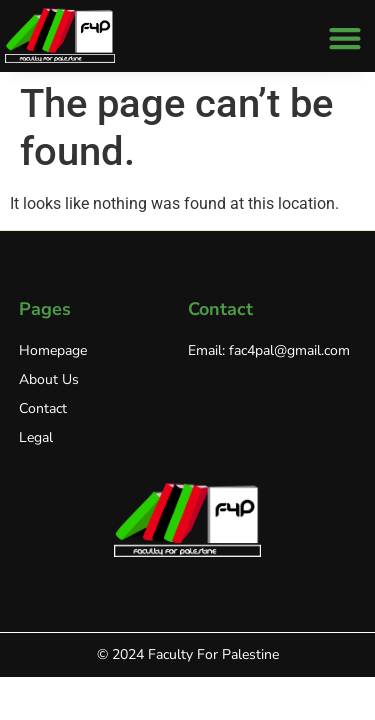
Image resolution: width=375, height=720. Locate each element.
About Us (49, 379)
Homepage (53, 350)
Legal (36, 437)
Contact (43, 408)
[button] (344, 38)
